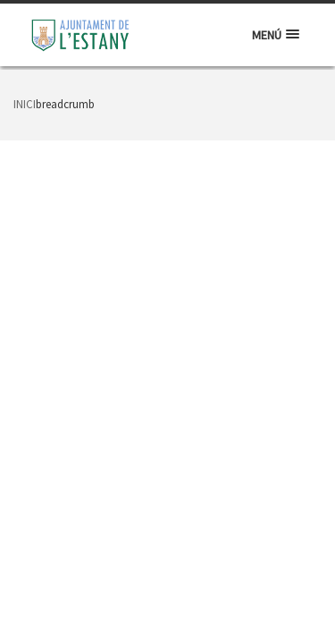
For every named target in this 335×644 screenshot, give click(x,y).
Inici (25, 104)
